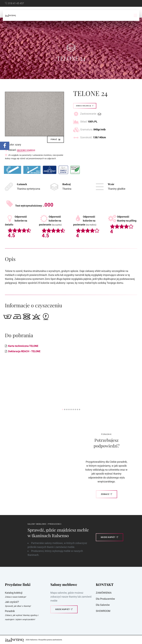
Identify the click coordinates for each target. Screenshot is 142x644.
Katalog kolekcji (14, 593)
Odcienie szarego (26, 150)
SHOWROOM (103, 611)
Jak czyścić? (12, 602)
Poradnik (10, 611)
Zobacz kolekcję (85, 106)
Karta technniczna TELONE (23, 346)
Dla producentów (105, 599)
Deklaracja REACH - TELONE (24, 351)
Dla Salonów (103, 605)
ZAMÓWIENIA (104, 593)
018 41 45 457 (16, 3)
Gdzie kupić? (109, 537)
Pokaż (56, 139)
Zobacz (107, 494)
